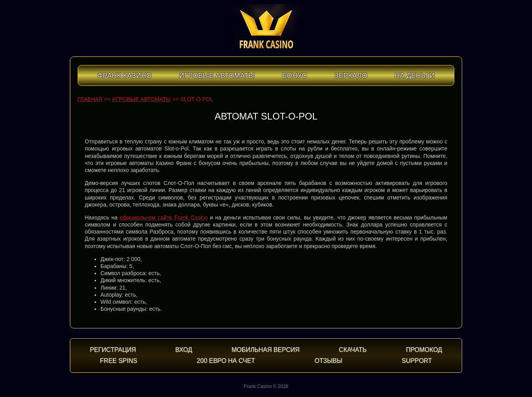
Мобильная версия (265, 350)
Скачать (353, 350)
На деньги (415, 76)
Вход (184, 350)
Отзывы (329, 361)
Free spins (119, 361)
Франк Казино (124, 76)
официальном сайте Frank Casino (164, 218)
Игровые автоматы (217, 76)
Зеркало (351, 76)
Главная (90, 99)
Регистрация (113, 350)
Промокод (424, 350)
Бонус (294, 76)
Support (417, 361)
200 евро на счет (226, 361)
